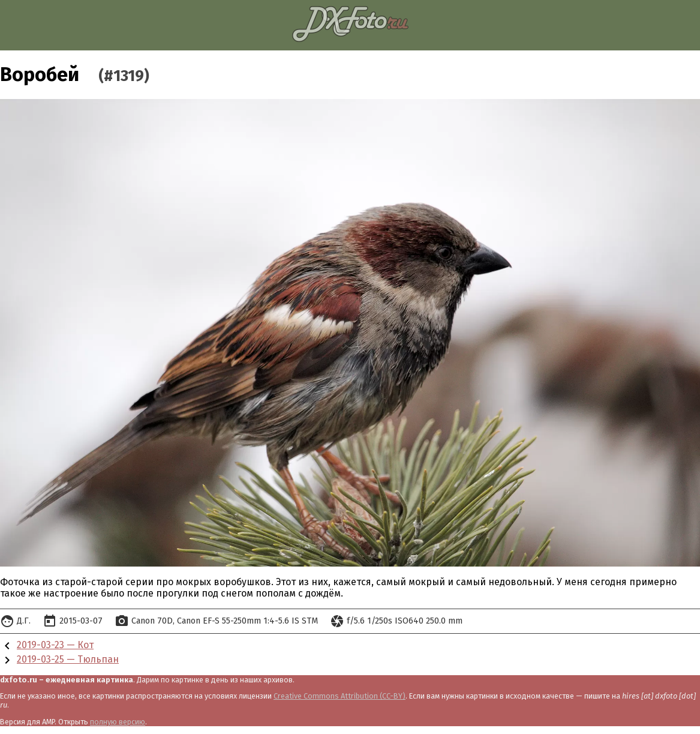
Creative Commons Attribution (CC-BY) (340, 696)
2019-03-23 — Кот (55, 645)
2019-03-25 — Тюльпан (68, 659)
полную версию (118, 722)
